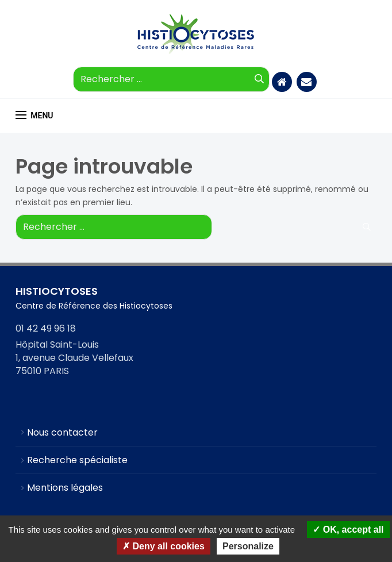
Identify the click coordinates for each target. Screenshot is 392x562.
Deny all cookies (164, 546)
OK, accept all (348, 530)
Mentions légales (65, 488)
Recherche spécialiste (77, 460)
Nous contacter (62, 432)
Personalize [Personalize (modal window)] (248, 546)
